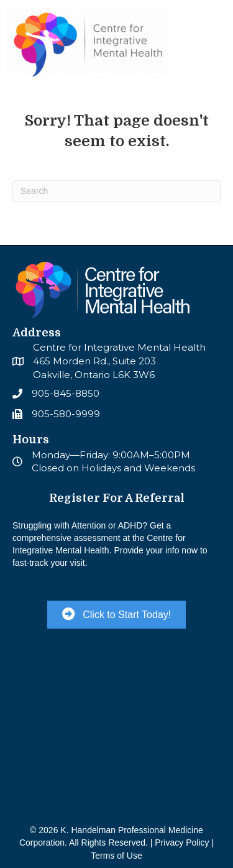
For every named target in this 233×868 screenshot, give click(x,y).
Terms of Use (116, 856)
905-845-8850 (66, 393)
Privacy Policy (182, 843)
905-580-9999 (66, 414)
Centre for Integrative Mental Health (119, 347)
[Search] (116, 191)
